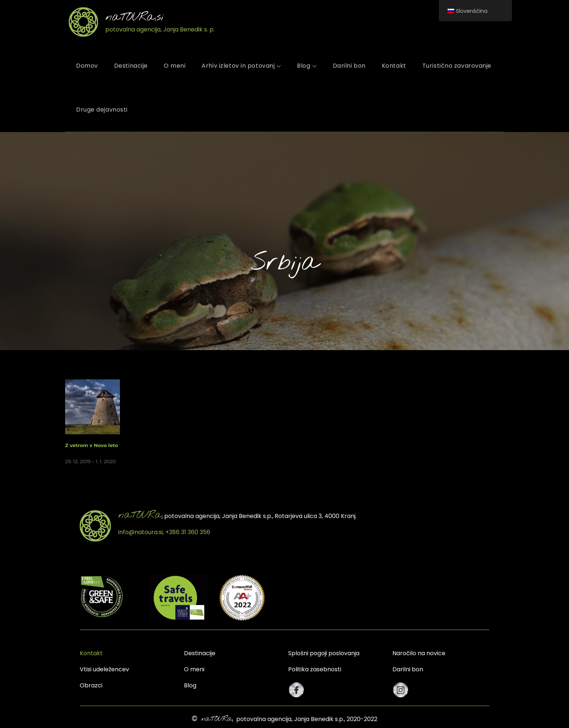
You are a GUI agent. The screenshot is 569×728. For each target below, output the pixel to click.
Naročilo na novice (419, 653)
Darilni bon (349, 66)
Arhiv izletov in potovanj (241, 66)
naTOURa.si (135, 17)
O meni (175, 66)
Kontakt (394, 66)
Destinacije (131, 66)
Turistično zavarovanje (457, 66)
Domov (87, 66)
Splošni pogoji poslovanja (324, 653)
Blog (307, 66)
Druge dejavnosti (102, 110)
